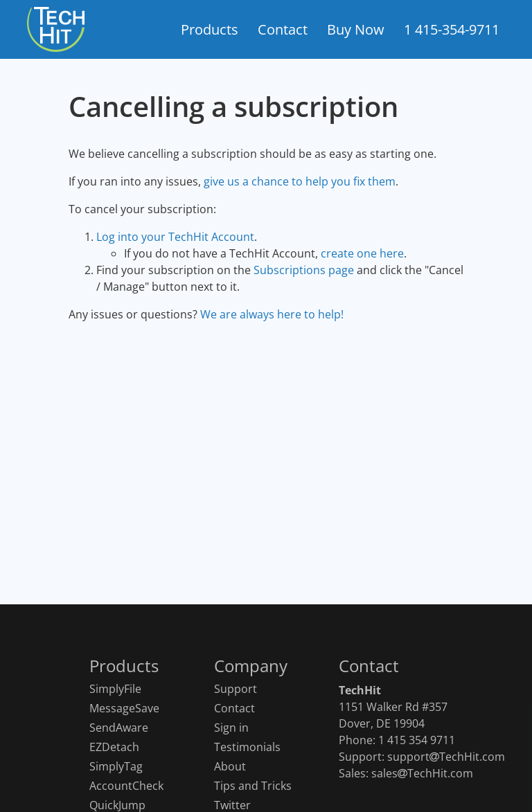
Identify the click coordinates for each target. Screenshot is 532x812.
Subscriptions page (304, 270)
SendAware (119, 728)
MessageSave (124, 709)
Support (236, 689)
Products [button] (210, 29)
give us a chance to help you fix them (300, 181)
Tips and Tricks (253, 786)
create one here (362, 253)
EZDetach (114, 747)
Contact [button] (283, 29)
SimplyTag (116, 767)
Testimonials (247, 747)
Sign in (231, 728)
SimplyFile (115, 689)
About (230, 767)
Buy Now (356, 29)
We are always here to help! (272, 314)
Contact (234, 709)
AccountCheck (126, 786)
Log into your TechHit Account (175, 237)
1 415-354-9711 (452, 29)
